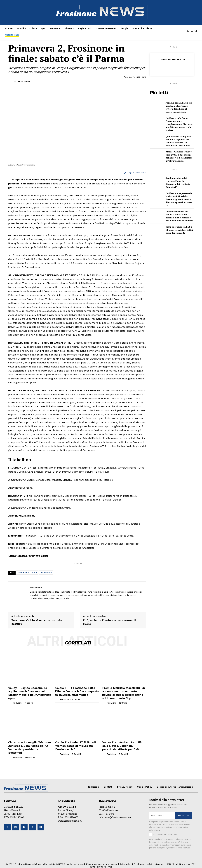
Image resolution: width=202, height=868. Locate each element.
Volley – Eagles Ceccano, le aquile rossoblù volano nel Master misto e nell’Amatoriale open (29, 691)
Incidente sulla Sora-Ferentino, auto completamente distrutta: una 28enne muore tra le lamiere (179, 124)
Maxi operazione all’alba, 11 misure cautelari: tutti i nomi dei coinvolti (179, 230)
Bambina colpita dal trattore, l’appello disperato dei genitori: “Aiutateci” (178, 182)
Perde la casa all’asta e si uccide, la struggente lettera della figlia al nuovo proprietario (179, 107)
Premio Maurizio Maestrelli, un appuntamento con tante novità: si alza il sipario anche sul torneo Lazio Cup (124, 692)
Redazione (24, 82)
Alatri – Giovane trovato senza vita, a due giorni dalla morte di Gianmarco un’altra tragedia (179, 156)
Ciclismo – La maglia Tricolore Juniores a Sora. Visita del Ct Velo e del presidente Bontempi (29, 743)
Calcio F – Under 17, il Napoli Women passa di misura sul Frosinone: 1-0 (73, 743)
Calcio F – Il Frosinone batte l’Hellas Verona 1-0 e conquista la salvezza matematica (76, 691)
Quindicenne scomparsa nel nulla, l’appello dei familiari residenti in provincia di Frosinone (178, 141)
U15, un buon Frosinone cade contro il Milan (109, 622)
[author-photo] (10, 698)
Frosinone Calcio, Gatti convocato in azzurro (37, 622)
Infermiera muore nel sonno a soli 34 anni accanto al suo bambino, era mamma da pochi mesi (179, 216)
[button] (192, 31)
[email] (162, 809)
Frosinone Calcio (27, 573)
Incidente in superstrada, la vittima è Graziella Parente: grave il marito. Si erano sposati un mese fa (179, 199)
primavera (46, 573)
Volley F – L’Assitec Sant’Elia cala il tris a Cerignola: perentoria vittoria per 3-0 (124, 743)
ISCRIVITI (184, 809)
